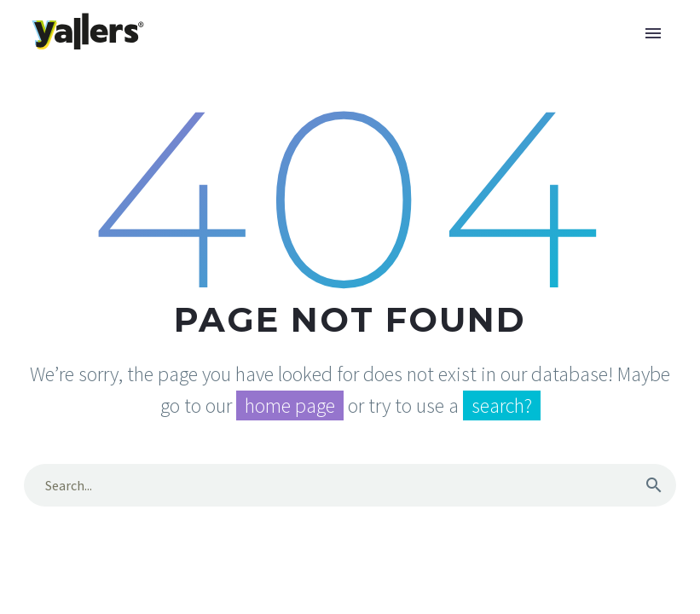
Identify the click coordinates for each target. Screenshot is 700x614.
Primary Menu (653, 33)
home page (290, 405)
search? (502, 405)
